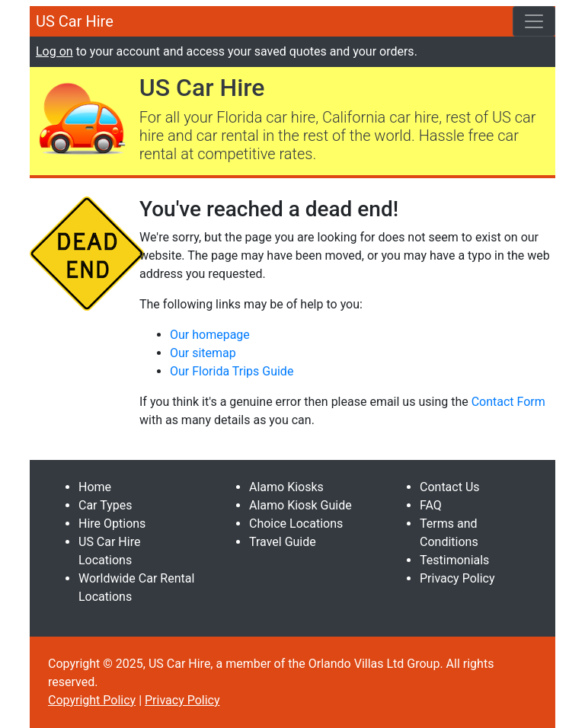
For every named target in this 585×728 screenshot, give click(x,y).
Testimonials (454, 560)
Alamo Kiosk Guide (300, 505)
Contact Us (450, 487)
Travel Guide (283, 542)
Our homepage (210, 335)
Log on (54, 51)
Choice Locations (296, 524)
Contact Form (508, 402)
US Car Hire (75, 21)
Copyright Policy (92, 700)
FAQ (431, 505)
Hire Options (112, 524)
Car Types (105, 505)
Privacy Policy (457, 578)
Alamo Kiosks (286, 487)
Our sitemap (203, 353)
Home (95, 487)
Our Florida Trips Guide (232, 371)
